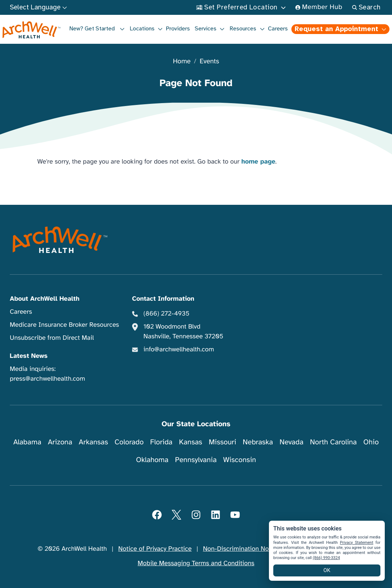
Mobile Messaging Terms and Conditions (196, 563)
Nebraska (258, 442)
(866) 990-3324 (326, 558)
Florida (161, 442)
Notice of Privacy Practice (155, 549)
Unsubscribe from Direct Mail (52, 338)
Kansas (191, 442)
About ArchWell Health (45, 299)
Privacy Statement (357, 543)
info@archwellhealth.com (179, 350)
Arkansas (94, 442)
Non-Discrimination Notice (241, 549)
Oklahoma (152, 460)
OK (327, 570)
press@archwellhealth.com (47, 379)
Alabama (28, 442)
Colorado (129, 442)
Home (182, 62)
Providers (178, 29)
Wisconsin (240, 460)
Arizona (60, 442)
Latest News (29, 356)
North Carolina (333, 442)
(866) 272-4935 (166, 314)
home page (258, 162)
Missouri (223, 442)
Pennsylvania (196, 460)
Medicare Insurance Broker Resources (64, 325)
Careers (278, 29)
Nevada (291, 442)
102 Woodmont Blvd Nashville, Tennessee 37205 (183, 332)
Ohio (371, 442)
